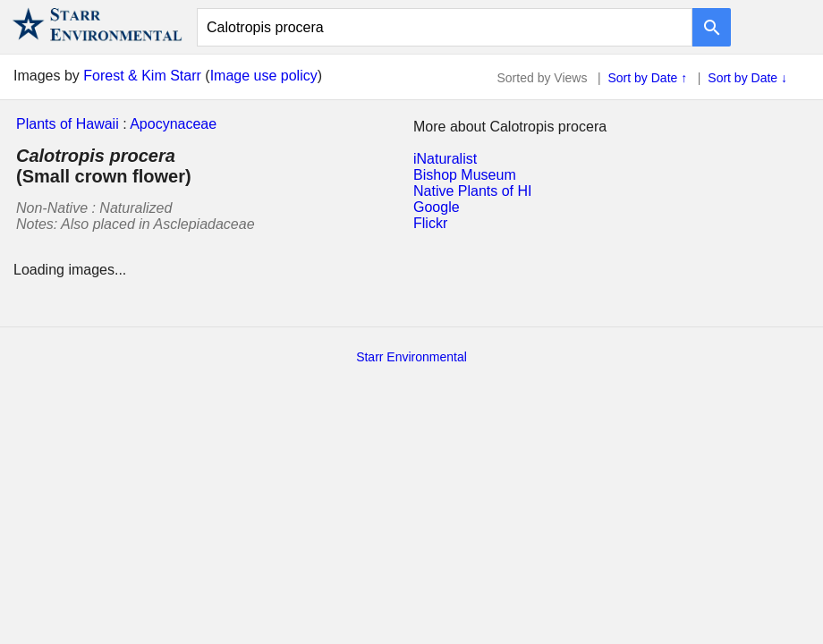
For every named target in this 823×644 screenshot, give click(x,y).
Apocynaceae (173, 124)
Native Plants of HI (473, 191)
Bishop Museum (465, 175)
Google (437, 207)
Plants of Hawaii (68, 124)
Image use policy (264, 76)
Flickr (430, 223)
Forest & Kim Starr (142, 76)
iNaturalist (445, 159)
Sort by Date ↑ (648, 78)
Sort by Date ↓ (747, 78)
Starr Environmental (411, 357)
